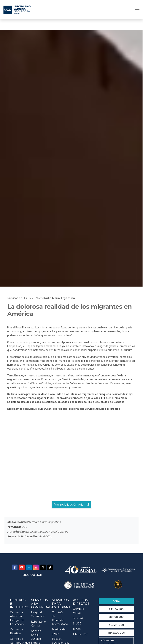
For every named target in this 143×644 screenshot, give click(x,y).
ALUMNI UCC (116, 625)
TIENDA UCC (116, 609)
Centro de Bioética (17, 631)
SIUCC (77, 624)
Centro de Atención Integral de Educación (17, 618)
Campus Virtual (78, 611)
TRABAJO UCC (116, 633)
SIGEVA (78, 618)
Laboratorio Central (38, 624)
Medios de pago (59, 631)
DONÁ (116, 601)
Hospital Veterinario (38, 614)
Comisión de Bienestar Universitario (60, 618)
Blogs (77, 629)
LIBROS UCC (116, 617)
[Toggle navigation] (136, 9)
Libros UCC (80, 634)
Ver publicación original (72, 505)
